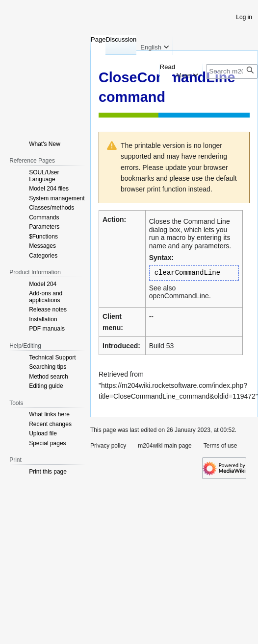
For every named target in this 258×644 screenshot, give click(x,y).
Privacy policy (108, 446)
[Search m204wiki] (232, 71)
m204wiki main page (165, 446)
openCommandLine (179, 296)
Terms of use (220, 446)
